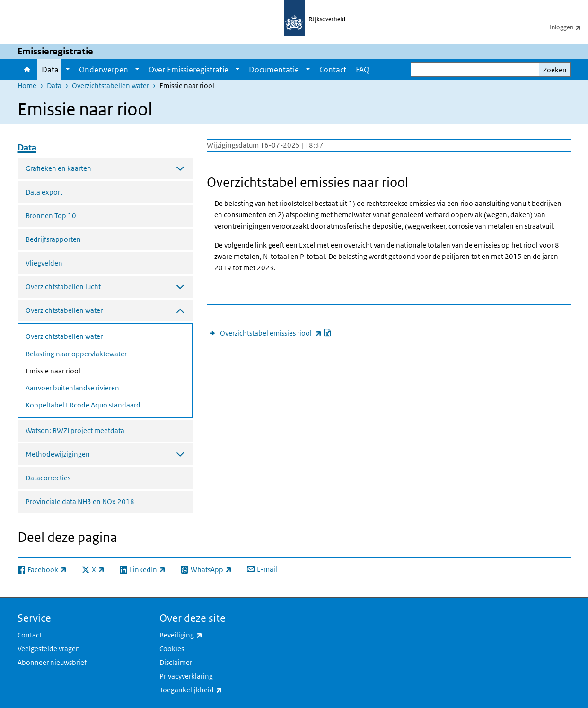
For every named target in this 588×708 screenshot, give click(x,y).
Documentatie (274, 70)
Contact (333, 70)
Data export (44, 192)
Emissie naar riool (78, 370)
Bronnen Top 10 (51, 216)
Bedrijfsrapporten (53, 239)
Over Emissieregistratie (189, 70)
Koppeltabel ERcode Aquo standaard (83, 405)
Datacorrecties (48, 478)
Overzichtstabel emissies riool (276, 333)
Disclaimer (176, 662)
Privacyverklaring (186, 676)
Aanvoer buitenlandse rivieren (72, 388)
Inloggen (569, 27)
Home (27, 70)
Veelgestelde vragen (49, 649)
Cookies (172, 649)
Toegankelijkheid (212, 690)
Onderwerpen (104, 70)
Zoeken (555, 70)
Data (50, 70)
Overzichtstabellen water (110, 85)
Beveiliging (202, 635)
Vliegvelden (44, 263)
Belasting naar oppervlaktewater (76, 354)
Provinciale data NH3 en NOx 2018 (80, 501)
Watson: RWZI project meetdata (75, 430)
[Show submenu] (68, 70)
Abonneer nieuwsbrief (52, 662)
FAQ (363, 70)
